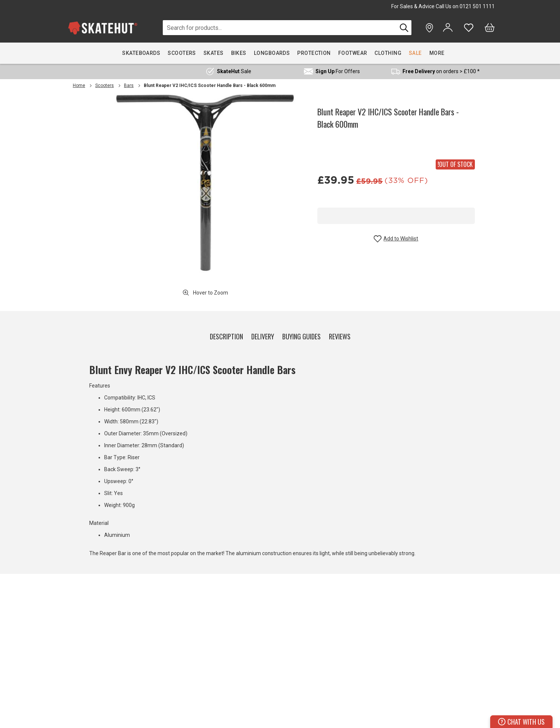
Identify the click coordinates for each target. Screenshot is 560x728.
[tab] (226, 335)
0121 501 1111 (477, 6)
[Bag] (490, 28)
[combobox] (280, 28)
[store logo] (103, 28)
